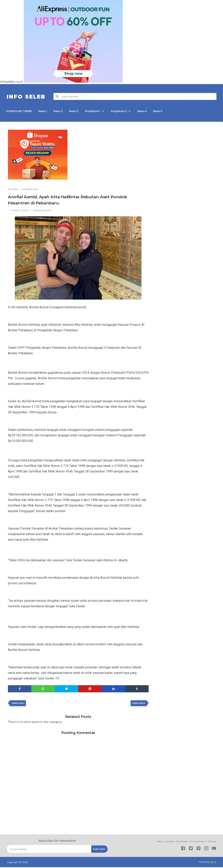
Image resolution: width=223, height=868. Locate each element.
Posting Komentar (44, 210)
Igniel (213, 863)
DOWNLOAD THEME (20, 111)
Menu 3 (79, 111)
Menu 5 (169, 111)
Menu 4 (152, 111)
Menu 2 (62, 111)
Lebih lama (138, 704)
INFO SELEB (29, 96)
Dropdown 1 (99, 111)
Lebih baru (19, 704)
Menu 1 (45, 111)
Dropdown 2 (127, 111)
